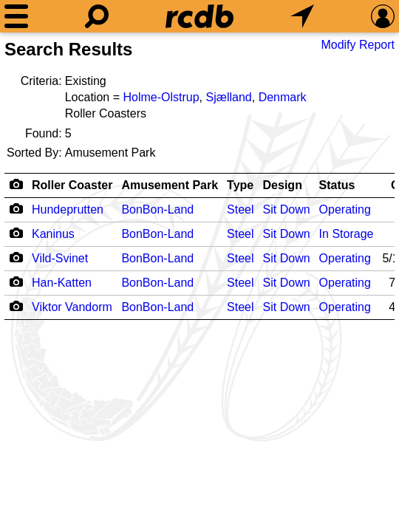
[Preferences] (383, 16)
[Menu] (16, 16)
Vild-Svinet (60, 258)
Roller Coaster (72, 185)
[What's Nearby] (302, 16)
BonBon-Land (157, 209)
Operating (345, 209)
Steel (240, 209)
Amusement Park (170, 185)
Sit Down (287, 209)
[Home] (199, 16)
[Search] (97, 16)
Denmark (283, 97)
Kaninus (53, 234)
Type (240, 185)
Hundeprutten (68, 209)
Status (337, 185)
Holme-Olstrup (161, 97)
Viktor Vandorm (72, 307)
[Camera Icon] (16, 208)
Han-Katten (62, 283)
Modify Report (358, 45)
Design (283, 185)
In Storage (347, 234)
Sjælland (228, 97)
